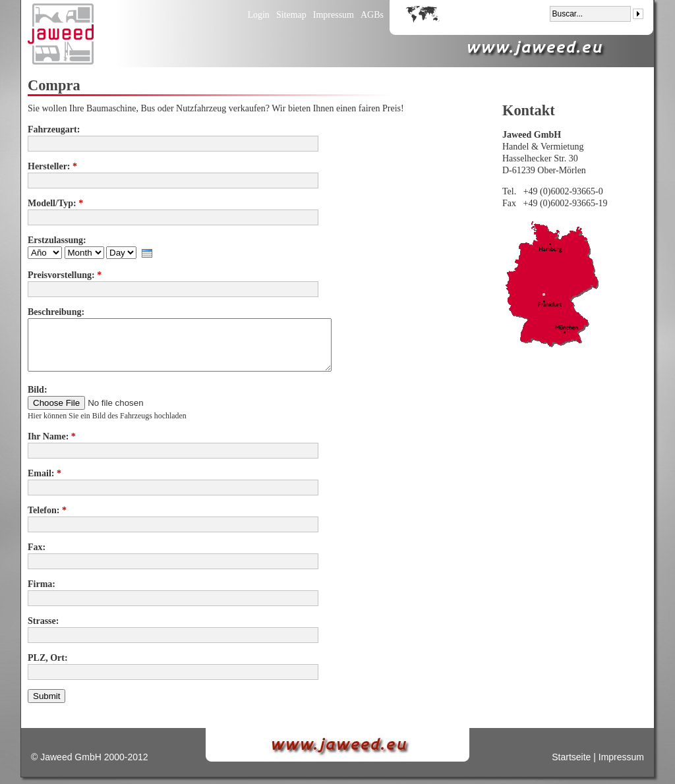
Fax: (37, 547)
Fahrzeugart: (54, 129)
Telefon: (47, 510)
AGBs (372, 15)
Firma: (42, 584)
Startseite (571, 757)
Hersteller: (52, 166)
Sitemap (291, 15)
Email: (44, 473)
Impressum (334, 15)
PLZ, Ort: (48, 658)
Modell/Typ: (55, 203)
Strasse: (43, 621)
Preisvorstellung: (65, 275)
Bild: (38, 390)
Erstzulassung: (57, 240)
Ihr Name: (52, 436)
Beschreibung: (56, 312)
